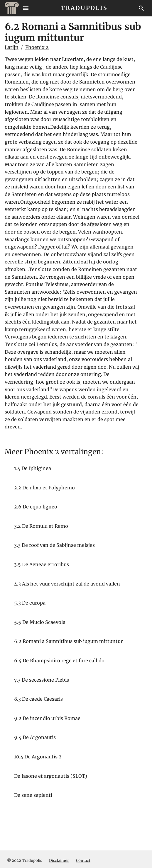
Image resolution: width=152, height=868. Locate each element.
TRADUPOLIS (84, 8)
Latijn (12, 47)
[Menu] (26, 8)
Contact (83, 860)
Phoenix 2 (37, 47)
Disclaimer (59, 860)
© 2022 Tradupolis (25, 860)
